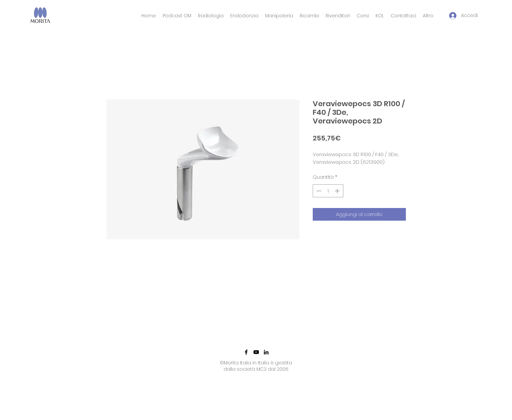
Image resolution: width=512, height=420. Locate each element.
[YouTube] (256, 352)
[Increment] (338, 191)
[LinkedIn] (266, 352)
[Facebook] (246, 352)
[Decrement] (318, 191)
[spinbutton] (328, 191)
